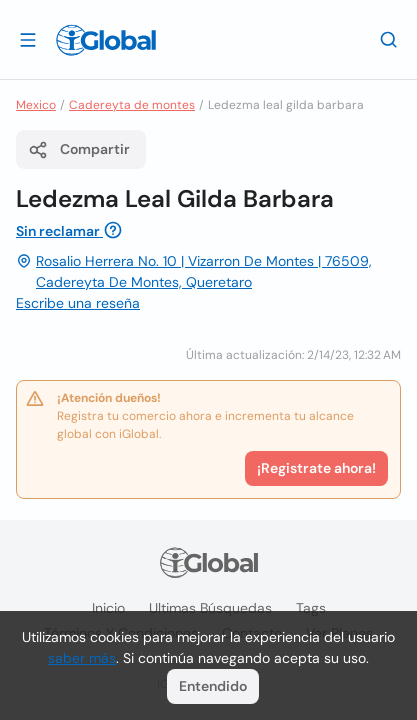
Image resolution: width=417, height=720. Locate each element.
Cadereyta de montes (132, 105)
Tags (311, 608)
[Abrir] (28, 39)
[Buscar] (389, 39)
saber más (82, 658)
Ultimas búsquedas (210, 608)
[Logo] (106, 40)
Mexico (36, 105)
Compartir (79, 150)
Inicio (108, 608)
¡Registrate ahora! (316, 468)
